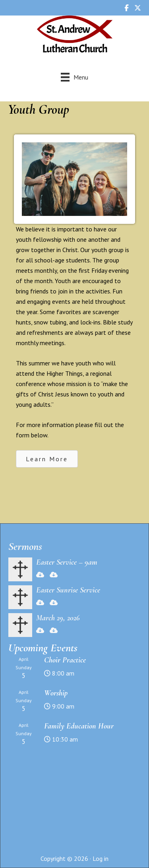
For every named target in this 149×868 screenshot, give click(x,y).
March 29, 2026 (58, 618)
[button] (47, 459)
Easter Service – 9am (67, 562)
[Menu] (74, 77)
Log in (101, 858)
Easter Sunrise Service (68, 590)
